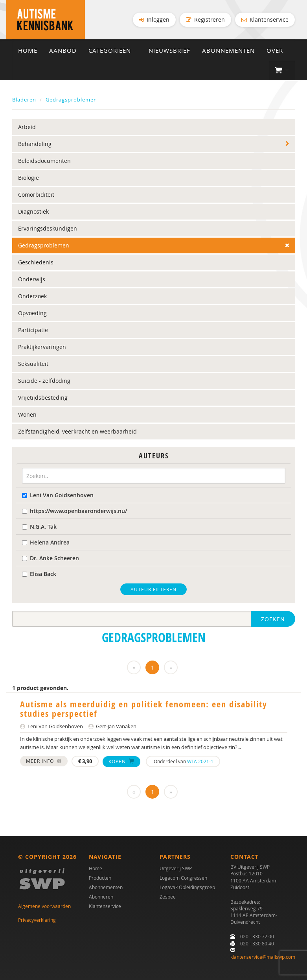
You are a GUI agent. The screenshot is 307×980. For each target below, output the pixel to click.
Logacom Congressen (183, 878)
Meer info (44, 761)
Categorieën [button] (113, 50)
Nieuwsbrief (169, 50)
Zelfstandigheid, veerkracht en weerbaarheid (77, 431)
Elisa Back (39, 574)
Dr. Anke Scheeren (51, 558)
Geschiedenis (36, 262)
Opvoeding (32, 313)
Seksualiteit (33, 364)
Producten (100, 878)
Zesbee (168, 897)
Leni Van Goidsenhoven (58, 495)
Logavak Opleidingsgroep (187, 887)
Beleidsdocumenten (44, 161)
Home (28, 50)
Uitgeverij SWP (176, 868)
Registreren (205, 19)
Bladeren (24, 100)
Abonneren (101, 897)
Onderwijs (32, 279)
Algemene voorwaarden (44, 906)
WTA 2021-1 (200, 761)
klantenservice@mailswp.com (263, 957)
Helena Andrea (46, 542)
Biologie (28, 178)
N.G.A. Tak (39, 527)
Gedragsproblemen (71, 100)
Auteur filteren (153, 589)
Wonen (27, 414)
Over (275, 50)
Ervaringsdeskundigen (48, 228)
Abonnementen (228, 50)
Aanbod (63, 50)
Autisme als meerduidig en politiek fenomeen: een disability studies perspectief (144, 709)
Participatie (33, 330)
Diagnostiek (33, 211)
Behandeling (35, 144)
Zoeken (273, 619)
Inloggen (154, 19)
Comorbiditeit (36, 195)
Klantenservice (265, 19)
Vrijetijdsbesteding (43, 398)
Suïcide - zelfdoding (44, 381)
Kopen (121, 761)
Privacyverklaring (37, 920)
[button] (282, 70)
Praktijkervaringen (42, 347)
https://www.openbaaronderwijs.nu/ (74, 511)
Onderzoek (32, 296)
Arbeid (27, 127)
